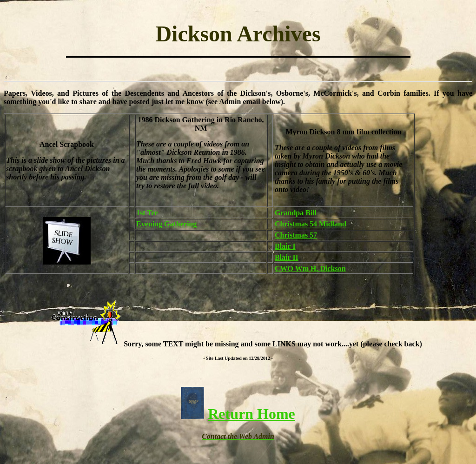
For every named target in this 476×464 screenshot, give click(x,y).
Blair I (285, 246)
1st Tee (147, 213)
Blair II (287, 257)
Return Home (251, 414)
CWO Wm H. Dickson (310, 268)
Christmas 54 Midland (311, 224)
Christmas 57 (296, 235)
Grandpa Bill (296, 213)
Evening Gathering (166, 224)
